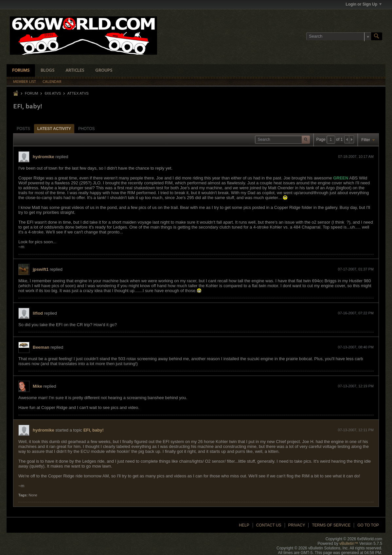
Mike (37, 386)
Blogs (47, 71)
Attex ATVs (78, 93)
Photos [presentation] (86, 129)
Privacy (297, 525)
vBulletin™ (349, 544)
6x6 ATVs (53, 93)
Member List (25, 82)
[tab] (23, 129)
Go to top (368, 525)
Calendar (52, 82)
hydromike (44, 157)
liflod (38, 313)
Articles (75, 71)
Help (244, 525)
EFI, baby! (94, 430)
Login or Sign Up (364, 4)
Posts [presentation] (23, 129)
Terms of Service (331, 525)
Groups (104, 71)
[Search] (339, 36)
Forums (21, 71)
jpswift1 (41, 269)
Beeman (41, 347)
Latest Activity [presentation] (54, 129)
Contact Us (269, 525)
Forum (31, 93)
